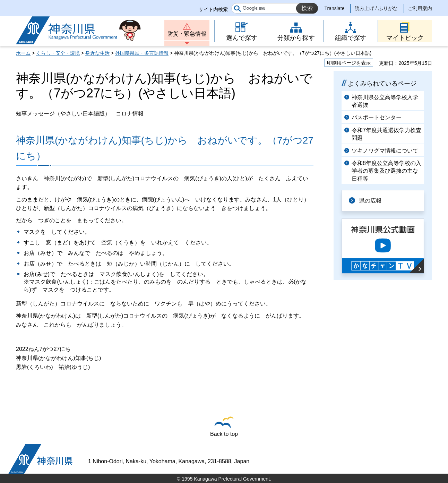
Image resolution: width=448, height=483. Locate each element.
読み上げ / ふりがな (376, 8)
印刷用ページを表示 (349, 63)
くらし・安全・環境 (58, 53)
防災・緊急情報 (187, 34)
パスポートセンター (377, 117)
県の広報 (370, 201)
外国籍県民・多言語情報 (142, 53)
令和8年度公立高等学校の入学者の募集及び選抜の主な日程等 (386, 171)
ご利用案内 (420, 8)
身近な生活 (97, 53)
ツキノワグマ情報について (385, 151)
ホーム (23, 53)
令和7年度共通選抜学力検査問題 (386, 134)
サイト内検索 (213, 9)
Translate (335, 8)
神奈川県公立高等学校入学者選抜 (385, 101)
